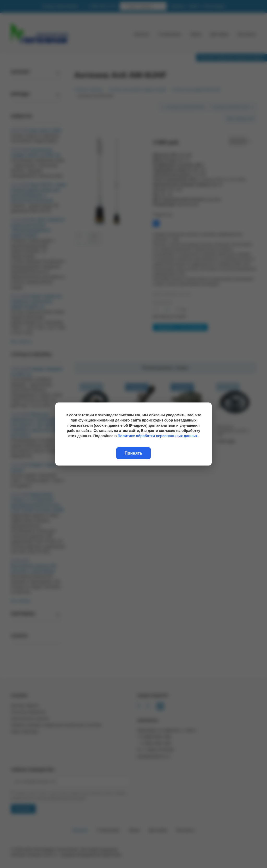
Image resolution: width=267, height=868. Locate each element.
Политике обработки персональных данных (158, 436)
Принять (133, 453)
